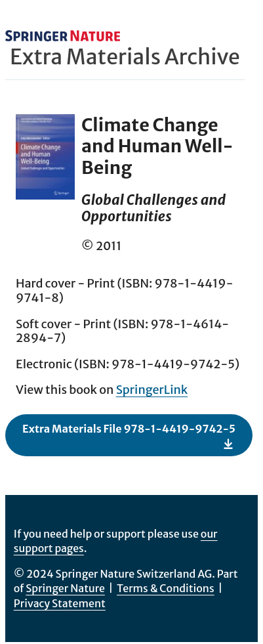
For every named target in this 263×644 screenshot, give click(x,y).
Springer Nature (65, 588)
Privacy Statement (60, 603)
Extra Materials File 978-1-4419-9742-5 (129, 436)
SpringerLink (152, 390)
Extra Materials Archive (125, 57)
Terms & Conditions (166, 588)
